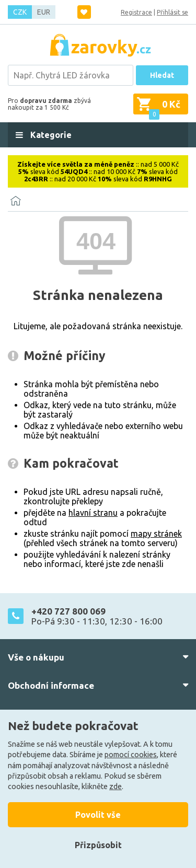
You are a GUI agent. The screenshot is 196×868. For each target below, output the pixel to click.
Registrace (136, 12)
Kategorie (50, 135)
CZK (20, 12)
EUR (44, 12)
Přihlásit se (172, 12)
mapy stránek (156, 534)
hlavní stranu (93, 513)
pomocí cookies (131, 755)
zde (116, 786)
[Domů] (16, 201)
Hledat (162, 75)
